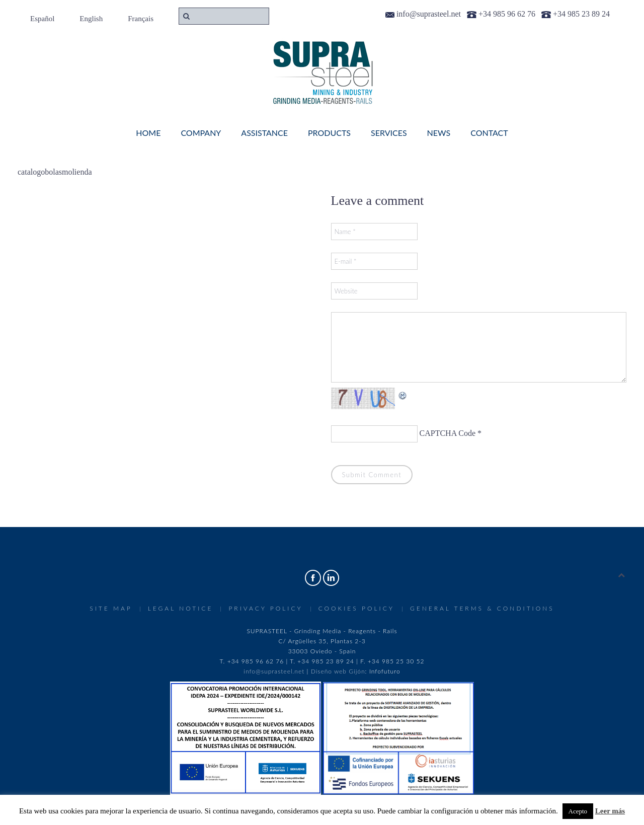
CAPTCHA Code (448, 433)
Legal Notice (181, 608)
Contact (489, 133)
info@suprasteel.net (274, 671)
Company (201, 133)
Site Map (111, 608)
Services (389, 133)
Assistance (264, 133)
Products (329, 133)
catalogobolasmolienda (55, 172)
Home (148, 133)
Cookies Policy (356, 608)
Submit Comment (372, 475)
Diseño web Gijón (338, 671)
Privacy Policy (265, 608)
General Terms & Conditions (482, 608)
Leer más (610, 811)
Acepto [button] (578, 811)
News (439, 133)
